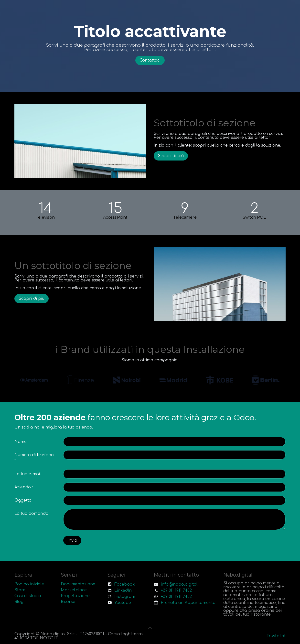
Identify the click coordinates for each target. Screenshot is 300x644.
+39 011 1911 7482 (176, 590)
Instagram (125, 597)
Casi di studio (28, 596)
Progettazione (75, 596)
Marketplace (74, 590)
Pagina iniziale (29, 584)
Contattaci (150, 60)
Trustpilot (276, 636)
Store (20, 590)
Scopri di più (171, 156)
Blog (19, 602)
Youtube (123, 603)
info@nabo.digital (179, 584)
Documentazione (78, 584)
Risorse (68, 602)
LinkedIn (123, 590)
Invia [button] (72, 540)
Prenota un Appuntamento (188, 603)
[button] (150, 628)
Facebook (125, 584)
